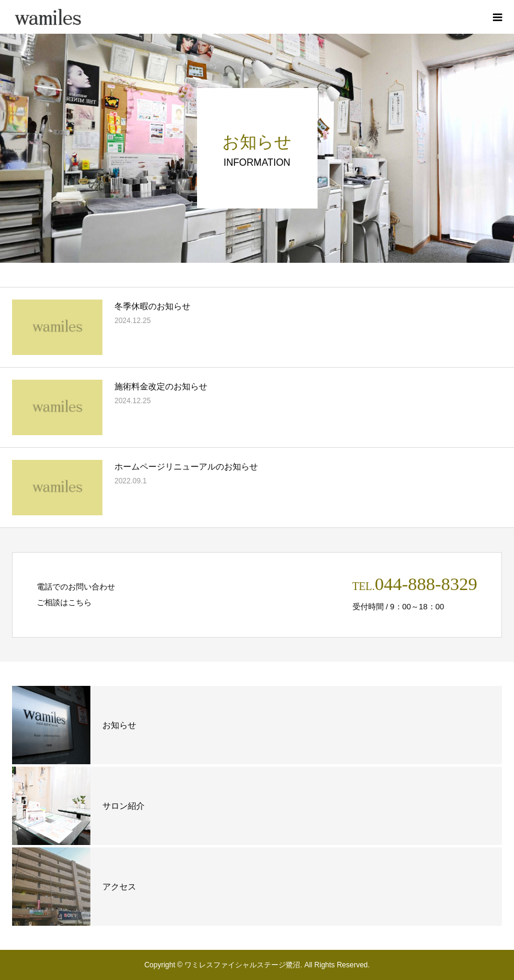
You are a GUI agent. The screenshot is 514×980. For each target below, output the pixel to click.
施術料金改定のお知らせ (161, 386)
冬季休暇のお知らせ (152, 306)
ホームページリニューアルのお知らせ (186, 466)
